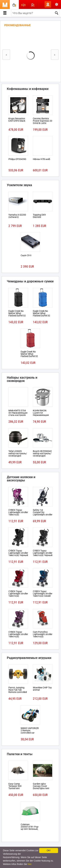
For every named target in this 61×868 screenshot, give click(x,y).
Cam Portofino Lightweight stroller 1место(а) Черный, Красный (43, 635)
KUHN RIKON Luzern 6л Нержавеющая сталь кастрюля (41, 414)
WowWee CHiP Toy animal (42, 689)
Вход (42, 4)
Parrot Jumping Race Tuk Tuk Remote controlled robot (18, 691)
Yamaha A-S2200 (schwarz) (17, 216)
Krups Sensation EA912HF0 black (17, 120)
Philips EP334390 (17, 159)
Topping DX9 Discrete (39, 216)
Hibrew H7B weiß (41, 159)
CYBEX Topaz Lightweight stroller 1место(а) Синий (43, 594)
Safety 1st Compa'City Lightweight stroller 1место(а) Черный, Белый (43, 515)
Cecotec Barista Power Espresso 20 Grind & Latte (43, 121)
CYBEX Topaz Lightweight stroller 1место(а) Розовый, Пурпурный (18, 515)
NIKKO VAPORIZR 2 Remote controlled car (30, 730)
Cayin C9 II (26, 255)
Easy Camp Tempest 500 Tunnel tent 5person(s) (15, 787)
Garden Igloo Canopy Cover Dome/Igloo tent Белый (41, 787)
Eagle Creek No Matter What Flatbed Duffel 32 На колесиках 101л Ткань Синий (42, 316)
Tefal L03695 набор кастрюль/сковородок (18, 453)
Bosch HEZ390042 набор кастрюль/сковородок (42, 453)
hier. (30, 864)
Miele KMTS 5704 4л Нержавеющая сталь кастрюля (18, 413)
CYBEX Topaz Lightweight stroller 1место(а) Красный (18, 595)
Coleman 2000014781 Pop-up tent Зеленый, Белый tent (30, 828)
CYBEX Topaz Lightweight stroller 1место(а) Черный (18, 553)
